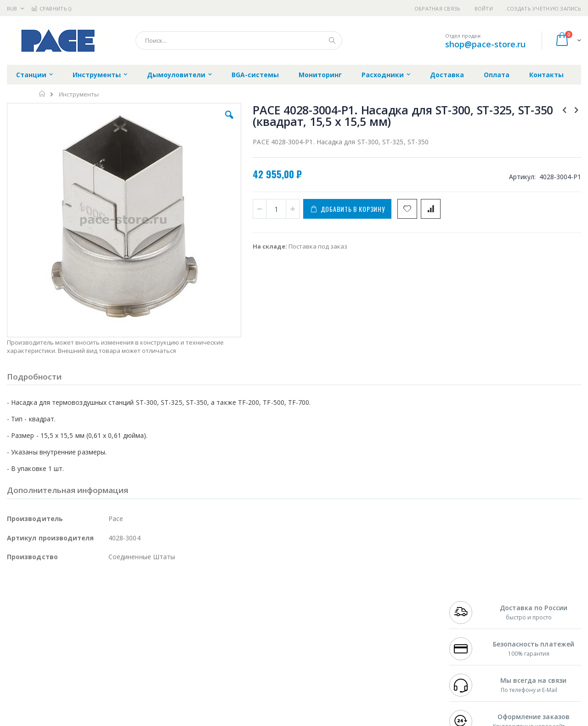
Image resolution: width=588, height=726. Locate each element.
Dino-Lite (79, 647)
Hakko (16, 601)
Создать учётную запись (544, 9)
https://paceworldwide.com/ (185, 720)
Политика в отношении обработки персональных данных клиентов (254, 642)
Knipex (52, 682)
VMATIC (116, 664)
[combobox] (239, 40)
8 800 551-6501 (472, 629)
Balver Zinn (23, 629)
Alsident (133, 601)
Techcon (85, 664)
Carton (110, 647)
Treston (18, 664)
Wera (78, 682)
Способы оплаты (375, 637)
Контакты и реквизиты (384, 601)
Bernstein (20, 682)
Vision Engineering (33, 647)
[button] (171, 122)
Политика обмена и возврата (247, 619)
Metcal (77, 611)
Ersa (40, 601)
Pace (79, 601)
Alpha (55, 629)
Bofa (14, 611)
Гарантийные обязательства (246, 601)
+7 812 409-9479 (469, 611)
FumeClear (44, 611)
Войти (484, 9)
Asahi (106, 629)
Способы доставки (377, 619)
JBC (59, 601)
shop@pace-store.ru (485, 44)
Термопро (109, 611)
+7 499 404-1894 (469, 601)
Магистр (145, 611)
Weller (104, 601)
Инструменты (79, 94)
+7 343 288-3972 (469, 619)
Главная (42, 94)
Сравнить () (51, 9)
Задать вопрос (225, 664)
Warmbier (51, 664)
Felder (81, 629)
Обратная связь (438, 9)
